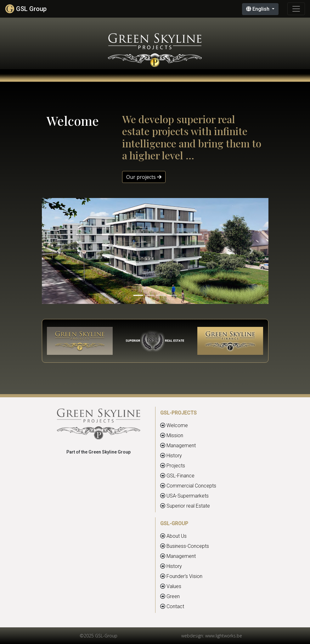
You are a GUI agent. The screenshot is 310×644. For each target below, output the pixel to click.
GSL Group (26, 9)
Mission (175, 435)
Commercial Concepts (191, 486)
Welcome (177, 425)
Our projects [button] (144, 177)
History (174, 456)
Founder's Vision (184, 576)
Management (181, 446)
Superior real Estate (188, 506)
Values (174, 586)
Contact (175, 606)
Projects (176, 466)
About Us (177, 536)
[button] (59, 251)
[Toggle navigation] (296, 9)
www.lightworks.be (224, 636)
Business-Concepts (188, 546)
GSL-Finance (180, 476)
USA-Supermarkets (188, 496)
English (258, 9)
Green (173, 596)
